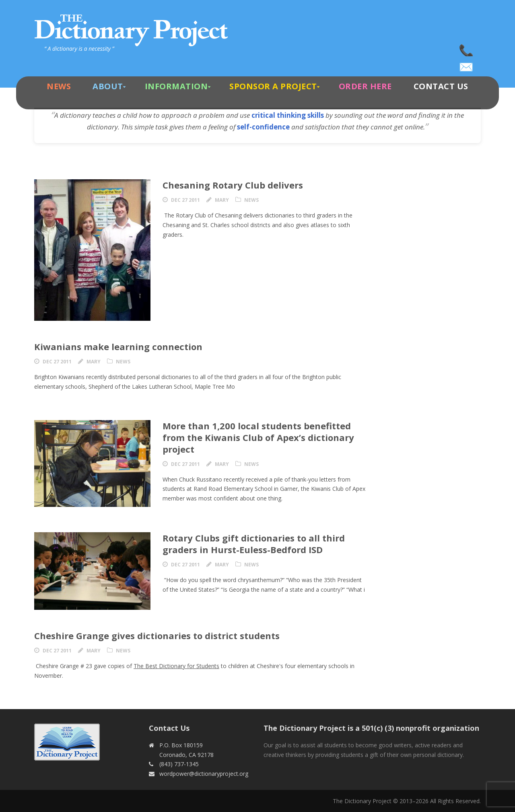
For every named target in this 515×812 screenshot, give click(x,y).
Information (176, 86)
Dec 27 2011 (185, 200)
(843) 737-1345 (467, 48)
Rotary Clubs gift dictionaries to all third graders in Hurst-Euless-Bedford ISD (254, 544)
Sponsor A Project (273, 86)
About (108, 86)
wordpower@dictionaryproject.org (467, 64)
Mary (222, 200)
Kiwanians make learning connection (118, 347)
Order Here (365, 86)
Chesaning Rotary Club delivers (233, 185)
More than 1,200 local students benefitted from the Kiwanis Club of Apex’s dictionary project (258, 437)
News (59, 86)
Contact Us (441, 86)
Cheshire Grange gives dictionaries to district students (157, 636)
